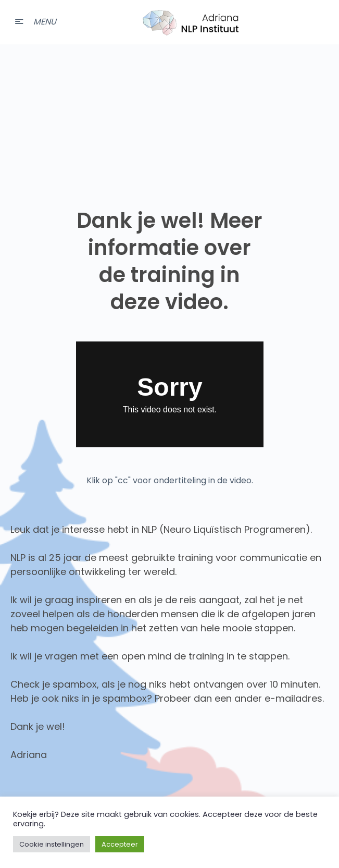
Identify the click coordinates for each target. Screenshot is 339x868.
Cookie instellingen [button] (52, 844)
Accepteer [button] (120, 844)
